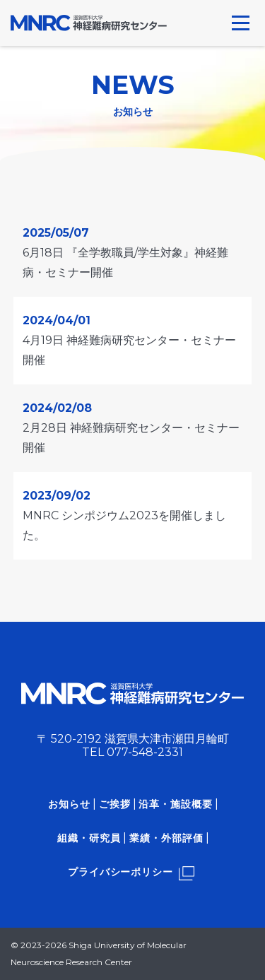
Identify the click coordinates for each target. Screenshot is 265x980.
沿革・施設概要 (176, 804)
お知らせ (69, 804)
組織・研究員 (89, 838)
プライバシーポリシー (121, 872)
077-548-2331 (145, 752)
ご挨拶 (115, 804)
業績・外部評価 (166, 838)
